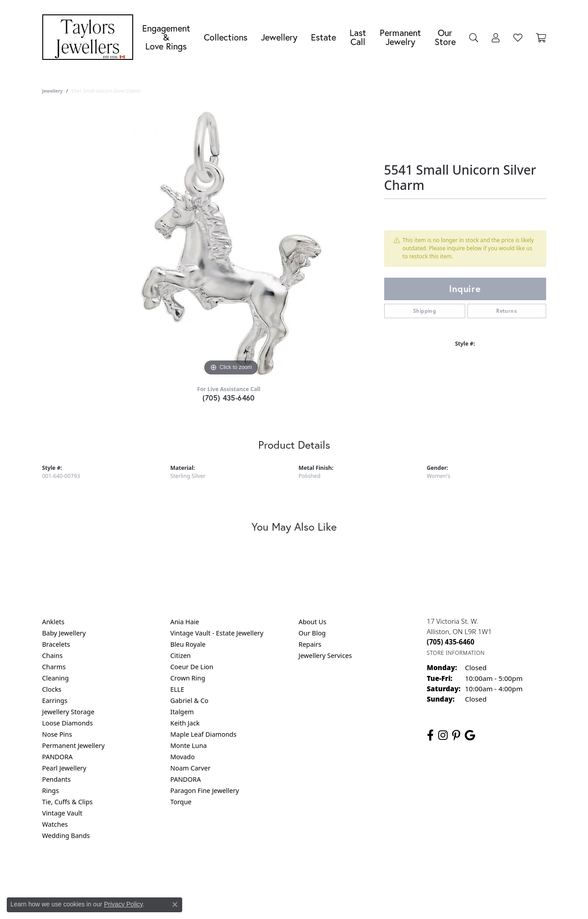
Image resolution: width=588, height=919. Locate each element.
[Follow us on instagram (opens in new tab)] (443, 735)
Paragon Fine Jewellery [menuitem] (205, 791)
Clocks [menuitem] (52, 689)
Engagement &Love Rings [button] (166, 37)
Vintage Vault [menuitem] (62, 813)
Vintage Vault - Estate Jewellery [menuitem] (217, 633)
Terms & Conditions (303, 872)
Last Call (358, 37)
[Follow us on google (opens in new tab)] (470, 735)
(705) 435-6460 (229, 398)
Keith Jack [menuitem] (185, 723)
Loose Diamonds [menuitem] (68, 723)
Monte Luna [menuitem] (189, 746)
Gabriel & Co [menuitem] (190, 701)
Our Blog (312, 633)
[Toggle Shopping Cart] (541, 37)
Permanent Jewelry (400, 37)
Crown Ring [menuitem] (188, 678)
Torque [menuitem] (181, 802)
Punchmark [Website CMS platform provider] (310, 901)
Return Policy (205, 872)
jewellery (53, 91)
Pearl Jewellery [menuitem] (64, 768)
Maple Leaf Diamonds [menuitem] (204, 734)
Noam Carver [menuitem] (191, 768)
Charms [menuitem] (54, 667)
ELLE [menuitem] (177, 689)
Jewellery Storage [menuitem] (68, 712)
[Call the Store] (451, 642)
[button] (474, 37)
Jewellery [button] (279, 37)
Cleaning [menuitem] (56, 678)
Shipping (424, 311)
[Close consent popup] (175, 905)
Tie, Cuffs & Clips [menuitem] (68, 802)
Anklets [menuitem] (54, 622)
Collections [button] (226, 37)
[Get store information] (456, 653)
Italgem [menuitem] (182, 712)
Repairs (310, 644)
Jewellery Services (325, 655)
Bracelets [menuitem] (56, 644)
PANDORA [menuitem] (58, 757)
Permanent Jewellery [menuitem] (74, 746)
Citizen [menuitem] (181, 655)
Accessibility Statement (370, 872)
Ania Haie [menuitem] (185, 622)
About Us (313, 622)
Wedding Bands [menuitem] (66, 836)
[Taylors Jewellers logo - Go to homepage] (90, 37)
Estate (323, 37)
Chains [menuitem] (53, 655)
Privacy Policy (250, 872)
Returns (507, 311)
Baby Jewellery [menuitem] (64, 633)
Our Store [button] (445, 37)
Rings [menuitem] (51, 791)
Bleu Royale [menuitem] (188, 644)
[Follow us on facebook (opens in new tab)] (430, 735)
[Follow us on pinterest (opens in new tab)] (456, 735)
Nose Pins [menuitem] (57, 734)
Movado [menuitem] (183, 757)
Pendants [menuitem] (57, 779)
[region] (231, 243)
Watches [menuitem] (55, 824)
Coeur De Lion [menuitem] (192, 667)
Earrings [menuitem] (55, 701)
